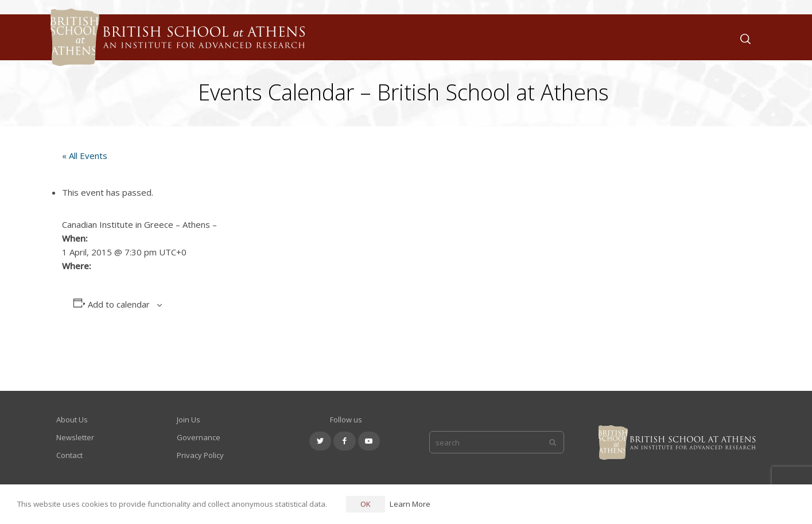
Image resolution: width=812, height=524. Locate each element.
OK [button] (366, 504)
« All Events (85, 156)
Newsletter (75, 437)
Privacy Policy (200, 455)
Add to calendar (119, 304)
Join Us (189, 420)
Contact (69, 455)
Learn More (410, 504)
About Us (72, 420)
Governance (199, 437)
